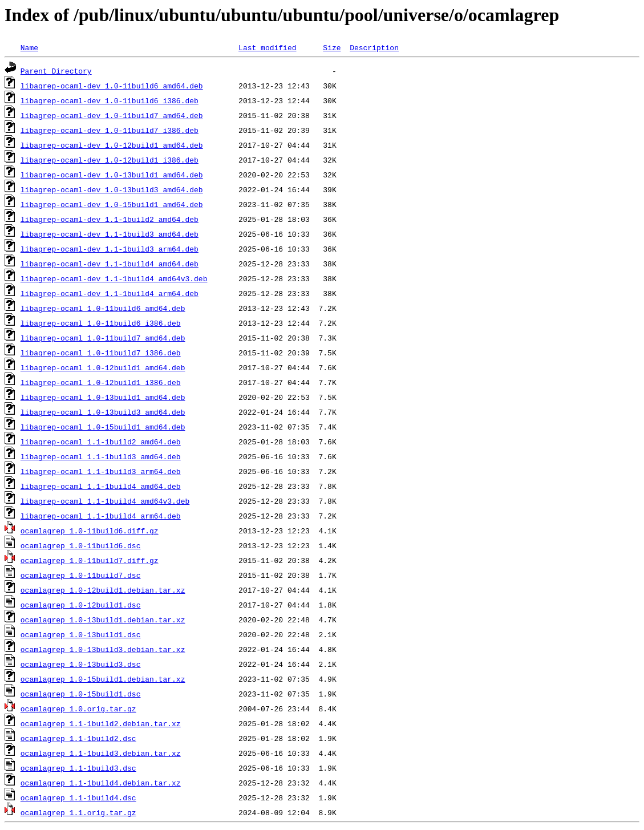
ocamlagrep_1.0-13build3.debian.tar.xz (103, 649)
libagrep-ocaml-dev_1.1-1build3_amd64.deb (110, 234)
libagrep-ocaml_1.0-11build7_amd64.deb (103, 338)
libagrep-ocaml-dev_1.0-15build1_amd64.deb (112, 204)
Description (374, 47)
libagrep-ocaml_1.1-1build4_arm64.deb (101, 516)
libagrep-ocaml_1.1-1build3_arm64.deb (101, 471)
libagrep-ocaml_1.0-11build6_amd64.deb (103, 308)
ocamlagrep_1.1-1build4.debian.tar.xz (101, 783)
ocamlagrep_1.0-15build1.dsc (81, 694)
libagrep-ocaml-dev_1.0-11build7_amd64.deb (112, 115)
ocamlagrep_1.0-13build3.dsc (81, 664)
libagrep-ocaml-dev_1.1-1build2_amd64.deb (110, 219)
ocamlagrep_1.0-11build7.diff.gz (90, 560)
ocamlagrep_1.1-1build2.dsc (78, 738)
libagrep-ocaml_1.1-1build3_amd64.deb (101, 456)
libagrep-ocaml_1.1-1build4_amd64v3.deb (105, 501)
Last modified (267, 47)
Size (332, 47)
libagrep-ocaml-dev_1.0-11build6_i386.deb (110, 100)
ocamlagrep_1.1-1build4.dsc (78, 797)
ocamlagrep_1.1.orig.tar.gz (78, 812)
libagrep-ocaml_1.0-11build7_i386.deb (101, 353)
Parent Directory (56, 71)
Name (29, 47)
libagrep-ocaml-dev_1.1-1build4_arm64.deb (110, 293)
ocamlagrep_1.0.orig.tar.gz (78, 708)
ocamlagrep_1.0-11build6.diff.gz (90, 531)
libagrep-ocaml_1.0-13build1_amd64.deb (103, 397)
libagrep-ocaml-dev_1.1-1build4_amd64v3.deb (114, 278)
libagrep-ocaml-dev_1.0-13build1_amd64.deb (112, 175)
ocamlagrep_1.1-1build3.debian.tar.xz (101, 753)
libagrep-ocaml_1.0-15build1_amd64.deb (103, 427)
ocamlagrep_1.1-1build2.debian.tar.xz (101, 723)
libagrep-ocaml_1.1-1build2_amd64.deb (101, 442)
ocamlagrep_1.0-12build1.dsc (81, 605)
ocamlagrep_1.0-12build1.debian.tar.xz (103, 590)
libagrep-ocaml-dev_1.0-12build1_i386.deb (110, 160)
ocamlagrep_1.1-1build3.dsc (78, 768)
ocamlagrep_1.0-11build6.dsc (81, 545)
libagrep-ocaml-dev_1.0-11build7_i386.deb (110, 130)
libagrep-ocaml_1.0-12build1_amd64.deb (103, 367)
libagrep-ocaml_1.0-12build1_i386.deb (101, 382)
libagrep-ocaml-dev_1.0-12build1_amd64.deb (112, 145)
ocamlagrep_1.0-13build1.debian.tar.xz (103, 620)
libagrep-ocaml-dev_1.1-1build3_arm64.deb (110, 249)
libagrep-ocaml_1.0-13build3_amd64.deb (103, 412)
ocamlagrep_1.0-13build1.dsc (81, 634)
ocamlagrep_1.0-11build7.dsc (81, 575)
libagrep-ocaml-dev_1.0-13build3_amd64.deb (112, 189)
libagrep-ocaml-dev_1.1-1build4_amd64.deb (110, 264)
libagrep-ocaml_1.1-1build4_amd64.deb (101, 486)
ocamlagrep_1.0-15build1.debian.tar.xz (103, 679)
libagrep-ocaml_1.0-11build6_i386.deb (101, 323)
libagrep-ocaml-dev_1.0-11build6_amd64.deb (112, 86)
